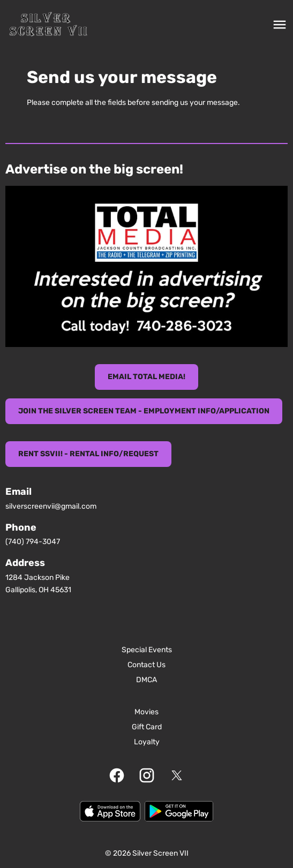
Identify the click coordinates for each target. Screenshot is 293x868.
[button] (146, 266)
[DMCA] (146, 680)
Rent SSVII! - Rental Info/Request (88, 454)
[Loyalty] (147, 742)
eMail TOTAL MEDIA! (146, 377)
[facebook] (117, 775)
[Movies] (146, 712)
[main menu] (280, 25)
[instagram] (147, 775)
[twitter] (177, 775)
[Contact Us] (146, 665)
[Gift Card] (147, 727)
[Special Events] (147, 650)
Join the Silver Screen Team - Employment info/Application (144, 411)
